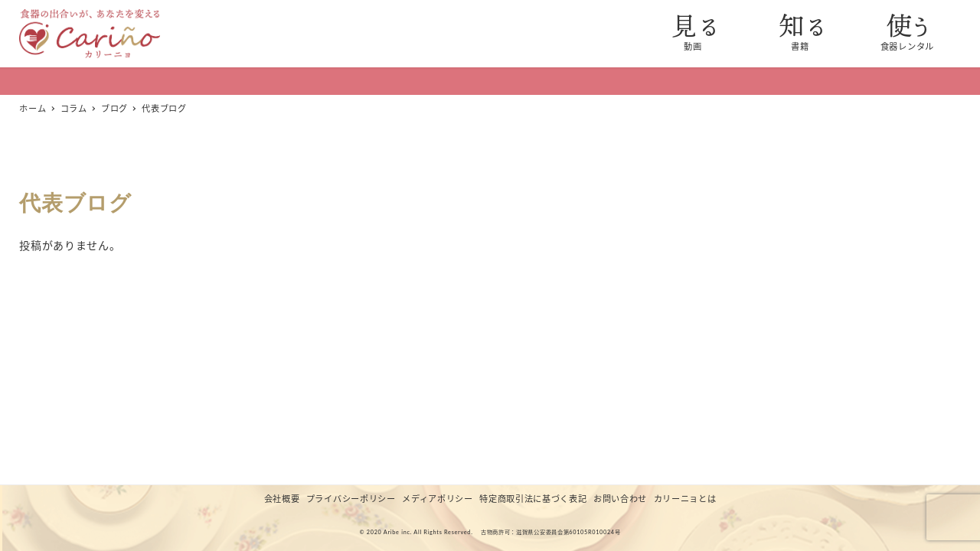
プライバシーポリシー (351, 499)
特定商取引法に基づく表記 (533, 499)
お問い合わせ (620, 499)
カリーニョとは (685, 499)
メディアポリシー (438, 499)
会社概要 (282, 499)
